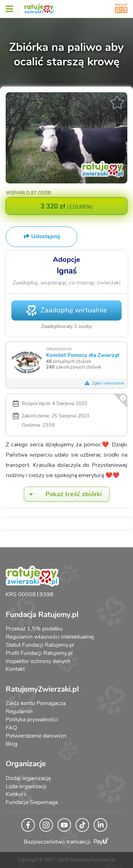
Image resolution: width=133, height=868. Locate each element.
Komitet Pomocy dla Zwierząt (83, 355)
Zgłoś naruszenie (104, 383)
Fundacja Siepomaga (32, 802)
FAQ (11, 728)
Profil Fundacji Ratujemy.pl (39, 653)
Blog (12, 744)
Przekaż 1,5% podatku (34, 629)
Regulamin (19, 711)
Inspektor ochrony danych (38, 661)
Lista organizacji (26, 786)
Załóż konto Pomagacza (36, 703)
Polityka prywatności (32, 720)
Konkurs (16, 794)
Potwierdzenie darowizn (36, 736)
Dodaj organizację (28, 778)
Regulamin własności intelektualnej (50, 637)
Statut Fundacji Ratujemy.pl (40, 645)
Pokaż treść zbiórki (63, 494)
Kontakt (15, 669)
